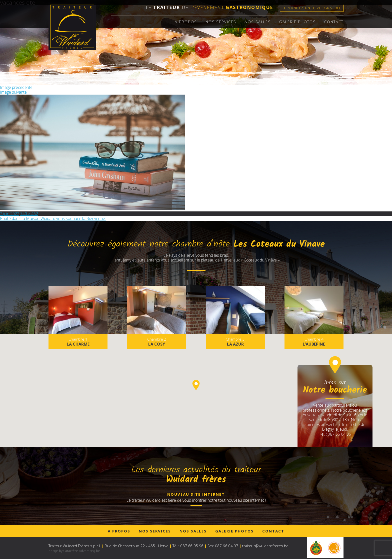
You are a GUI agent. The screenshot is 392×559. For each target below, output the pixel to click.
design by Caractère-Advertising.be (74, 551)
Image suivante (13, 92)
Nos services (221, 22)
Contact (334, 22)
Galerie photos (297, 22)
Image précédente (16, 87)
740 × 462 (29, 214)
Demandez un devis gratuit (312, 8)
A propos (186, 22)
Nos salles (258, 22)
